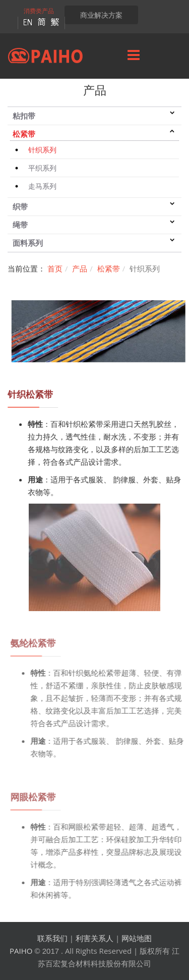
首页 (55, 268)
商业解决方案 (101, 15)
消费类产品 (39, 11)
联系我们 (52, 938)
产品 (80, 268)
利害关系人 (94, 938)
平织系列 (42, 168)
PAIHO (21, 951)
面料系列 (28, 243)
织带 (20, 207)
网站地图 (137, 938)
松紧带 (24, 134)
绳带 (20, 225)
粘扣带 (24, 116)
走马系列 (42, 186)
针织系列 (42, 150)
